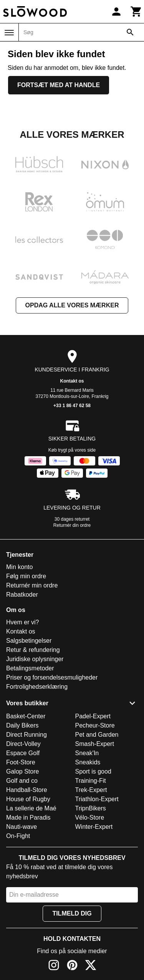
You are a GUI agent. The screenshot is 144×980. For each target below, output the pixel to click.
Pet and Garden (97, 735)
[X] (91, 966)
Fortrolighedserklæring (37, 687)
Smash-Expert (95, 744)
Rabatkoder (22, 595)
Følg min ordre (26, 576)
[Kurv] (136, 12)
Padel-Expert (93, 716)
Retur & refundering (33, 650)
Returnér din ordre (72, 525)
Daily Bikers (22, 725)
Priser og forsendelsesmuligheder (52, 677)
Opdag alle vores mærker (72, 305)
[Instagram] (54, 966)
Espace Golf (23, 753)
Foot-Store (21, 762)
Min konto (19, 567)
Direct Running (26, 735)
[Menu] (9, 33)
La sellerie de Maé (31, 808)
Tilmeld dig (72, 913)
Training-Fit (91, 781)
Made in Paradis (28, 817)
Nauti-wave (22, 827)
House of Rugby (28, 799)
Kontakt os (72, 381)
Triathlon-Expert (97, 799)
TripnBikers (91, 808)
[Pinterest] (72, 966)
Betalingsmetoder (30, 668)
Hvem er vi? (22, 622)
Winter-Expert (94, 827)
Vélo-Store (90, 817)
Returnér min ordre (32, 585)
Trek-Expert (91, 790)
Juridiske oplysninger (35, 659)
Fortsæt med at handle (59, 85)
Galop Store (22, 771)
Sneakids (88, 762)
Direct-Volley (23, 744)
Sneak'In (87, 753)
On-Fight (18, 836)
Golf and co (22, 781)
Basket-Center (26, 716)
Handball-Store (27, 790)
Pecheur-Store (95, 725)
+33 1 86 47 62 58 (72, 406)
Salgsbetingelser (29, 641)
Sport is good (93, 771)
